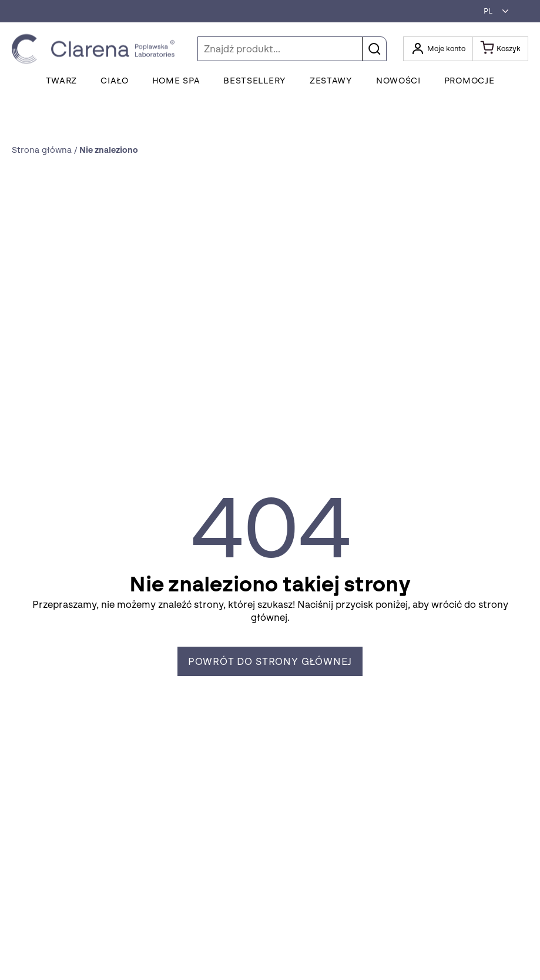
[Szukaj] (292, 49)
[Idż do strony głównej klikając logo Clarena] (96, 49)
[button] (493, 11)
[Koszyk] (501, 49)
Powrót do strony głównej (270, 662)
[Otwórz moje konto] (438, 49)
